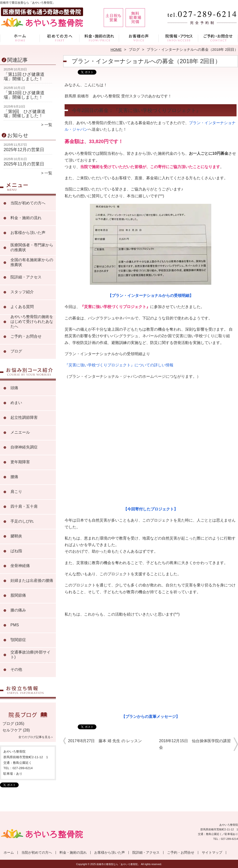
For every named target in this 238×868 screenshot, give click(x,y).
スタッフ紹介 (22, 292)
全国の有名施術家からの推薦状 (32, 262)
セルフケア (12, 730)
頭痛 (14, 388)
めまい (16, 403)
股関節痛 (18, 595)
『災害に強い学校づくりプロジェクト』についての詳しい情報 (119, 365)
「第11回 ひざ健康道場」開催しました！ (24, 77)
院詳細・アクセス (178, 38)
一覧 (48, 125)
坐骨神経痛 (20, 566)
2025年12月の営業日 (24, 150)
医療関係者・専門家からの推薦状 (32, 247)
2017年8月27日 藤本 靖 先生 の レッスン (105, 741)
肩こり (16, 492)
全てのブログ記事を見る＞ (36, 737)
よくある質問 (22, 307)
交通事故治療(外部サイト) (30, 655)
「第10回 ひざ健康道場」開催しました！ (24, 95)
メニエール (20, 432)
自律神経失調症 (24, 447)
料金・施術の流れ (99, 38)
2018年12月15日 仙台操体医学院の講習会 (195, 744)
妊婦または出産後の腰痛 (32, 580)
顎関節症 (18, 640)
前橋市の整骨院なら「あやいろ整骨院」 (118, 864)
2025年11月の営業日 (24, 164)
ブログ (134, 49)
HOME (116, 49)
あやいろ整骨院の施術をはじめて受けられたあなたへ (32, 322)
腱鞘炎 (16, 536)
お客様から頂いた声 (139, 38)
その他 (16, 669)
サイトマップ (212, 853)
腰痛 (14, 477)
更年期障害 (20, 462)
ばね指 (16, 551)
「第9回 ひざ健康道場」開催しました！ (25, 114)
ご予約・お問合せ (218, 38)
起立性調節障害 (24, 417)
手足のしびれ (22, 521)
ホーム (20, 38)
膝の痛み (18, 610)
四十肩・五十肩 (24, 506)
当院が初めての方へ (60, 38)
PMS (15, 625)
